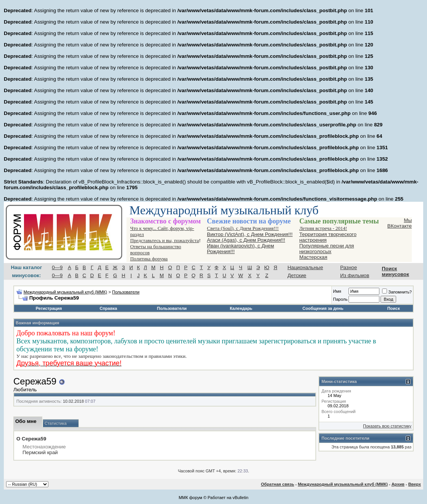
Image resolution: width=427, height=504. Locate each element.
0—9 (57, 267)
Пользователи (126, 292)
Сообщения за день (323, 308)
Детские (297, 275)
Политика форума (149, 259)
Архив (398, 484)
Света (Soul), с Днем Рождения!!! (243, 228)
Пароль (340, 299)
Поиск (394, 308)
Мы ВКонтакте (400, 223)
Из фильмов (355, 275)
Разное (349, 267)
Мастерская (313, 257)
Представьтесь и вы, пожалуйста (165, 240)
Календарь (241, 308)
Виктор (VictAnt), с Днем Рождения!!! (250, 234)
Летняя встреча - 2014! (323, 228)
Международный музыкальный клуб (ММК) (65, 292)
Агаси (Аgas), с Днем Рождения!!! (246, 240)
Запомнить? (397, 292)
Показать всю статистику (387, 426)
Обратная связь (277, 484)
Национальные (305, 267)
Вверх (415, 484)
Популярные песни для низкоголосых (327, 249)
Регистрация (49, 308)
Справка (109, 308)
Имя (337, 291)
